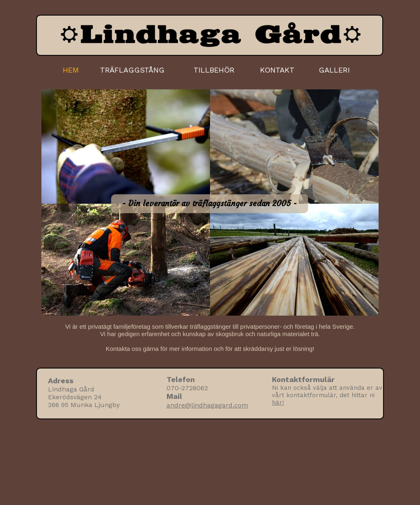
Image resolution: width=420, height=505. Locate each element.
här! (278, 403)
